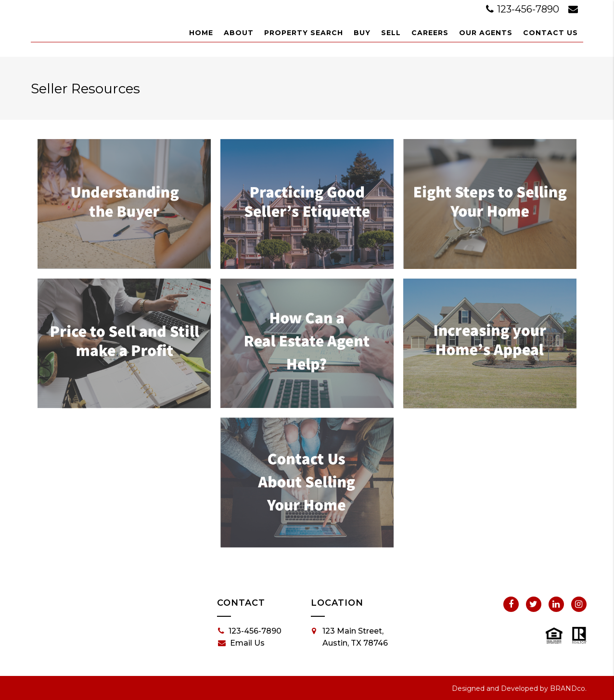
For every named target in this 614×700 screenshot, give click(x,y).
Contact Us (550, 33)
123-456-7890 (524, 9)
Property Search (304, 33)
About (239, 33)
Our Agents (486, 33)
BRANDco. (568, 688)
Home (201, 33)
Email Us (241, 643)
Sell (391, 33)
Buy (362, 33)
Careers (430, 33)
